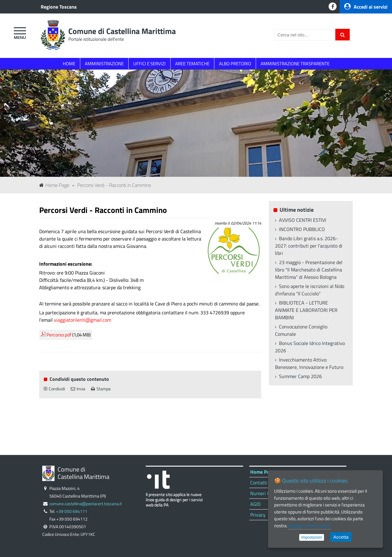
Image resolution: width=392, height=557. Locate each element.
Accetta (341, 537)
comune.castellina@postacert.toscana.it (86, 504)
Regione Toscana (59, 7)
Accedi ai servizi (366, 7)
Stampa (101, 389)
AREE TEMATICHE (192, 64)
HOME (69, 64)
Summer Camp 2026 (300, 376)
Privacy (258, 515)
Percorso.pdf (59, 335)
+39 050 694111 (72, 511)
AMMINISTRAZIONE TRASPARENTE (295, 64)
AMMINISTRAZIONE (104, 64)
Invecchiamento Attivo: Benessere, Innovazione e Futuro (309, 363)
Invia (78, 389)
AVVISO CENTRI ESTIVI (303, 220)
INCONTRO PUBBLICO (302, 229)
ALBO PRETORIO (235, 64)
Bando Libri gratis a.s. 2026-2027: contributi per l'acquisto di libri (309, 246)
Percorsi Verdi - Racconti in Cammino (114, 185)
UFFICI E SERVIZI (149, 64)
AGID (255, 504)
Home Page (54, 185)
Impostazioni (312, 537)
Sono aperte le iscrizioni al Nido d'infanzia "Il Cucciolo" (310, 290)
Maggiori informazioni (310, 526)
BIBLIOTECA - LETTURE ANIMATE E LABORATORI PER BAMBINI (306, 310)
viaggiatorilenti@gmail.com (83, 320)
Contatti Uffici (265, 483)
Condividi (54, 389)
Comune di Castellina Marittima (122, 31)
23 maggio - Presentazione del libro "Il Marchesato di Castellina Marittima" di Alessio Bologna (309, 270)
